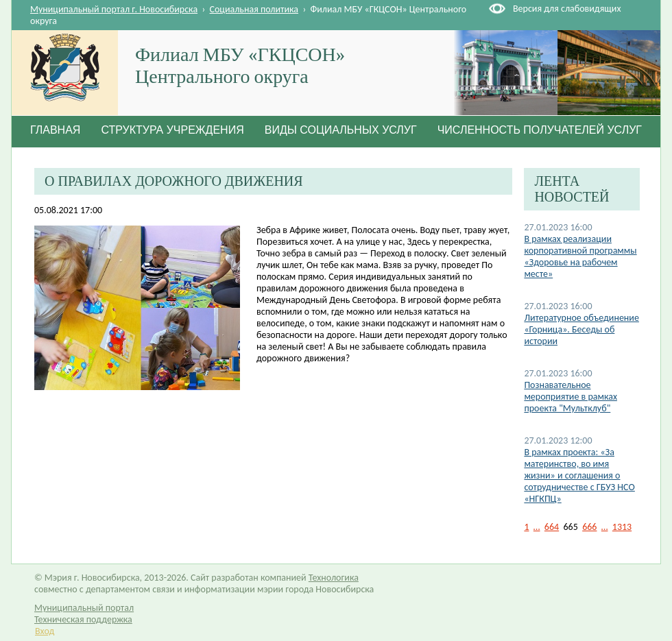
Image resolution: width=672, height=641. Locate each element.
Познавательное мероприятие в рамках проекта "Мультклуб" (571, 397)
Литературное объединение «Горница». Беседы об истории (581, 329)
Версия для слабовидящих (567, 9)
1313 (622, 527)
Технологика (334, 578)
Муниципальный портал (84, 608)
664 (552, 527)
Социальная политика (254, 9)
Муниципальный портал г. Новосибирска (114, 9)
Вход (45, 631)
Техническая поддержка (83, 619)
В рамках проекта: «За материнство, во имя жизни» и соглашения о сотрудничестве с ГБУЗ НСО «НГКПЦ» (579, 475)
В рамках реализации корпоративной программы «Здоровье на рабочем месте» (580, 256)
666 (589, 527)
